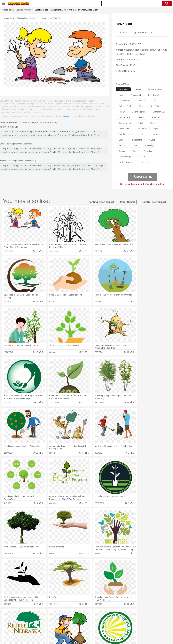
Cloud (127, 614)
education (148, 151)
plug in (153, 123)
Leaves (31, 614)
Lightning (85, 614)
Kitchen (91, 631)
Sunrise (99, 614)
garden (122, 151)
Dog (57, 618)
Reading (49, 627)
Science (106, 627)
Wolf (155, 618)
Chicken (45, 618)
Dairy (24, 631)
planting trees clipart (101, 202)
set (143, 134)
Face (119, 622)
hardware (156, 134)
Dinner (99, 631)
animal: (9, 618)
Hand (132, 622)
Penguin (136, 618)
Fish (83, 618)
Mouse (124, 618)
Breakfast (16, 631)
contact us (66, 116)
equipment (137, 140)
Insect (104, 618)
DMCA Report (125, 24)
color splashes (139, 112)
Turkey (149, 618)
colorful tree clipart (154, 202)
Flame (63, 614)
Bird (26, 618)
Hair (91, 622)
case (135, 145)
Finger (125, 622)
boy (101, 622)
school (122, 140)
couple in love (125, 123)
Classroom (40, 627)
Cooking (125, 631)
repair (122, 112)
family (34, 622)
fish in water (125, 101)
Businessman (51, 622)
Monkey (116, 618)
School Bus (74, 627)
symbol (157, 129)
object (143, 162)
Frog (88, 618)
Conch (45, 614)
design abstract (126, 162)
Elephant (76, 618)
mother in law (159, 112)
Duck (62, 618)
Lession (145, 627)
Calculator (136, 627)
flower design (125, 157)
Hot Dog (133, 631)
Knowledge (90, 627)
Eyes (71, 622)
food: (8, 631)
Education (64, 627)
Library (99, 627)
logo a (142, 157)
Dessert (30, 631)
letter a (141, 117)
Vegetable (83, 631)
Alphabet (127, 627)
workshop (149, 145)
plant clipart (128, 202)
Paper (113, 627)
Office (120, 627)
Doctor (60, 622)
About (116, 638)
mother (41, 622)
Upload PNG (162, 638)
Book (32, 627)
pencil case (124, 129)
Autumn (23, 614)
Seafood (74, 631)
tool (135, 151)
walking (78, 622)
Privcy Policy (133, 638)
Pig (129, 618)
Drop (133, 614)
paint (121, 95)
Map (82, 627)
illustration (123, 89)
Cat (39, 618)
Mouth (113, 622)
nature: (9, 614)
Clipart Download (24, 10)
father (106, 622)
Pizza (105, 631)
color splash (154, 95)
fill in (141, 106)
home (85, 622)
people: (9, 622)
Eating (112, 631)
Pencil (56, 627)
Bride (28, 622)
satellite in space (126, 134)
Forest (139, 614)
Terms (123, 638)
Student (17, 627)
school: (9, 626)
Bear (21, 618)
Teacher (25, 627)
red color (155, 106)
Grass (77, 614)
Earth (51, 614)
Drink (37, 631)
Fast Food (45, 631)
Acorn (16, 614)
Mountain (108, 614)
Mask (16, 622)
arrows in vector (155, 89)
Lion (110, 618)
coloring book (125, 106)
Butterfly (32, 618)
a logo (152, 140)
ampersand (136, 95)
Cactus (38, 614)
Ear (66, 622)
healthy (122, 145)
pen (155, 101)
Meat (58, 631)
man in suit (142, 129)
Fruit (52, 631)
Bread (118, 631)
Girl (96, 622)
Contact (143, 638)
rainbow (142, 101)
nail (141, 123)
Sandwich (65, 631)
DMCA (152, 638)
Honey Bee (96, 618)
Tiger (143, 618)
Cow (52, 618)
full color (156, 117)
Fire (57, 614)
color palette (125, 117)
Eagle (68, 618)
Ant (16, 618)
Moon (92, 614)
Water (115, 614)
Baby (22, 622)
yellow (138, 89)
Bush (121, 614)
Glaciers (70, 614)
